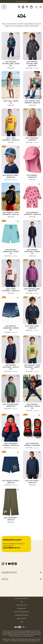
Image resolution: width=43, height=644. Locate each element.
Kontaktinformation (21, 598)
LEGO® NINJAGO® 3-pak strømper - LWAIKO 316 (32, 103)
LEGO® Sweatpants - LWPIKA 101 (11, 520)
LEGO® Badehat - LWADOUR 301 (32, 178)
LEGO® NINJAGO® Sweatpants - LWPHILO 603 (32, 408)
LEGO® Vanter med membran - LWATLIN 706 (11, 446)
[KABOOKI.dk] (4, 7)
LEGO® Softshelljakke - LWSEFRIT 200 (32, 291)
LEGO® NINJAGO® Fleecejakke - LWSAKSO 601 (32, 253)
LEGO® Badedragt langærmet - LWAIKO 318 (32, 215)
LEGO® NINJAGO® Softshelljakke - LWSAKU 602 (32, 65)
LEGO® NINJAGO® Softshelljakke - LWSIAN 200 (11, 65)
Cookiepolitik (22, 609)
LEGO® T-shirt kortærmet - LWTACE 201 (11, 141)
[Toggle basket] (31, 7)
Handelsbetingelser (22, 615)
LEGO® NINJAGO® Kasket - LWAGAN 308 (11, 178)
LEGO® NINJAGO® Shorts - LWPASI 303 (11, 483)
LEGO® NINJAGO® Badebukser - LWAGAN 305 (11, 329)
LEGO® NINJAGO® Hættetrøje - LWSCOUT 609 (11, 369)
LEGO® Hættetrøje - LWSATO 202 (32, 483)
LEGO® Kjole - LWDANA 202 (11, 103)
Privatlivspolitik (21, 605)
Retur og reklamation (22, 612)
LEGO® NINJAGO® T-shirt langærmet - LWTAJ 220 (11, 215)
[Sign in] (23, 7)
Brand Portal (21, 619)
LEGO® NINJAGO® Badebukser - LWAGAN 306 (11, 253)
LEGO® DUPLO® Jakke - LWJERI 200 (32, 328)
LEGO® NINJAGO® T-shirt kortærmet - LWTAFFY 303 (32, 369)
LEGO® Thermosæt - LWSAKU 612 (32, 141)
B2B (22, 622)
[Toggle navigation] (40, 7)
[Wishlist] (27, 7)
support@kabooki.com (12, 548)
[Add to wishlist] (18, 33)
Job (21, 602)
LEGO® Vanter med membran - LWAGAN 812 (32, 446)
